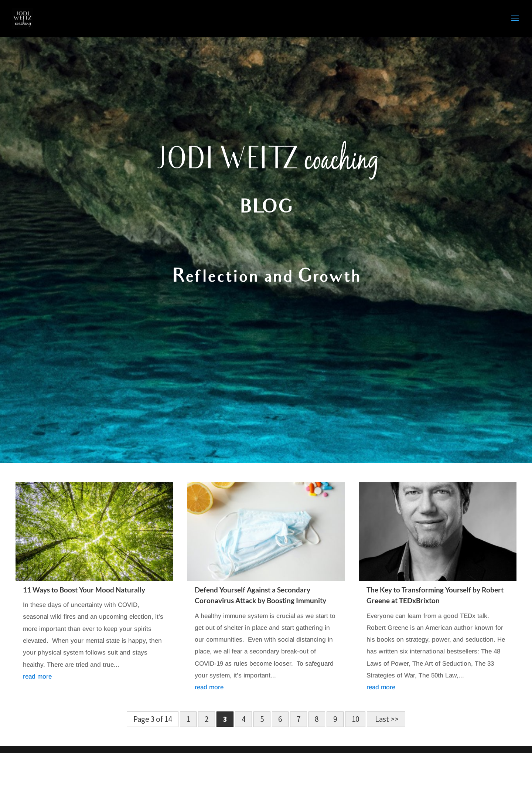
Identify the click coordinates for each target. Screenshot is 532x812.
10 (355, 719)
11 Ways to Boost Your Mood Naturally (84, 590)
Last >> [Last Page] (386, 719)
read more (37, 677)
